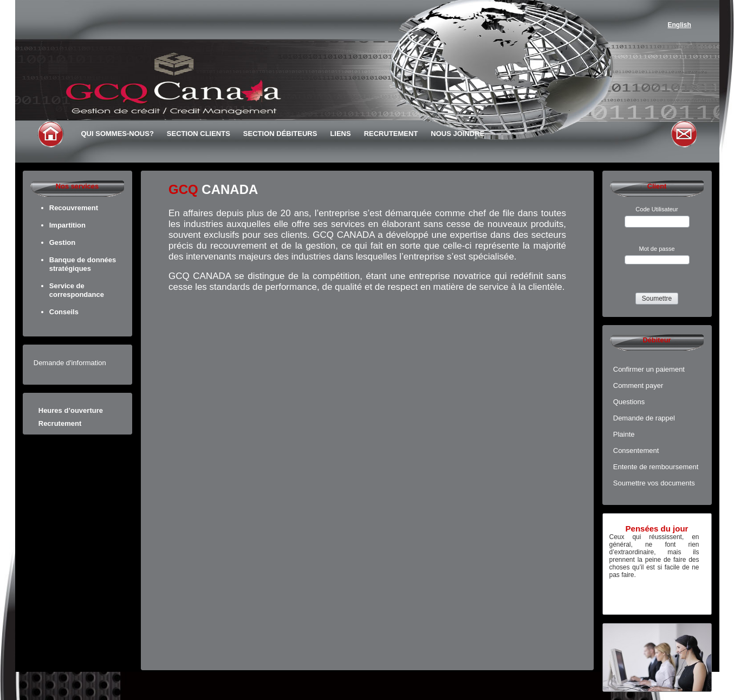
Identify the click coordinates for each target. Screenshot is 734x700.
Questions (629, 402)
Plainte (624, 434)
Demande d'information (70, 363)
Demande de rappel (644, 418)
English (680, 25)
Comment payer (638, 385)
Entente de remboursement (656, 467)
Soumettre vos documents (654, 483)
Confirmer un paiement (649, 369)
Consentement (636, 451)
